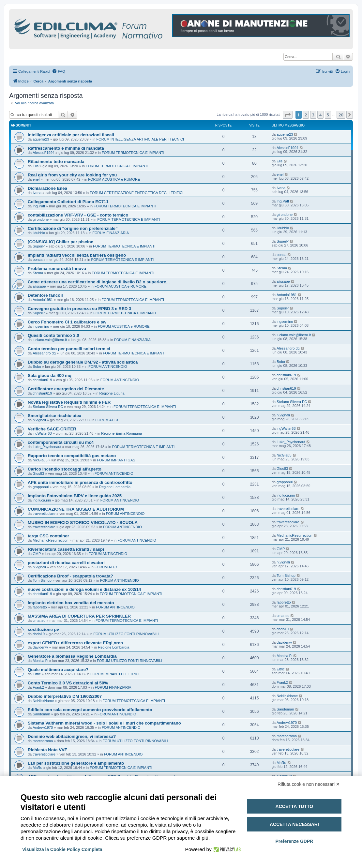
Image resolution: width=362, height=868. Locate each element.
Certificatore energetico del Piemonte (66, 389)
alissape (39, 286)
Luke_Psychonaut (47, 447)
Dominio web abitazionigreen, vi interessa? (72, 736)
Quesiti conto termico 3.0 (53, 335)
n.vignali (39, 420)
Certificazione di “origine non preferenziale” (73, 228)
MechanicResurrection (50, 540)
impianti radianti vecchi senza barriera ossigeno (77, 255)
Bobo (37, 367)
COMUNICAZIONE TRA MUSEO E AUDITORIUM (76, 509)
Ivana (37, 193)
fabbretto (40, 607)
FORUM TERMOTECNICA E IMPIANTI (133, 153)
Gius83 (38, 473)
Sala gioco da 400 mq (50, 375)
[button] (288, 115)
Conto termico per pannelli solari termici (69, 349)
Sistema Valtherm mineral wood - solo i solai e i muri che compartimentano (104, 723)
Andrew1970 (43, 727)
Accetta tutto (294, 806)
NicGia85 (40, 460)
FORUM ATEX (107, 420)
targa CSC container (48, 536)
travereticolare (44, 514)
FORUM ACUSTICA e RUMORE (114, 179)
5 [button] (328, 115)
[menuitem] (58, 71)
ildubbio (39, 233)
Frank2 (38, 687)
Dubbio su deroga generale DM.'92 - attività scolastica (83, 362)
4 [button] (320, 115)
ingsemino (41, 326)
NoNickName (43, 701)
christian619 (42, 380)
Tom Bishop (42, 580)
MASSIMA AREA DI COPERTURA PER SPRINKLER (79, 616)
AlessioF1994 (44, 153)
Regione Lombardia (115, 487)
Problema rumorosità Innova (57, 269)
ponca (38, 260)
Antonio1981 (43, 300)
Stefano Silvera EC (48, 407)
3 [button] (313, 115)
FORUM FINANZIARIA (111, 233)
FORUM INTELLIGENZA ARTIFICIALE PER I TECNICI (140, 139)
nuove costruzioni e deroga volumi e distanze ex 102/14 (84, 589)
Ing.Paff (39, 206)
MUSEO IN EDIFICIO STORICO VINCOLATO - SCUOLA (83, 523)
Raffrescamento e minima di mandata (66, 148)
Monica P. (40, 661)
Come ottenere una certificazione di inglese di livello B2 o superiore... (99, 282)
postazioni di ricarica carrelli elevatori (66, 563)
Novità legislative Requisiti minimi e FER (69, 402)
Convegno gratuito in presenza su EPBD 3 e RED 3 (79, 309)
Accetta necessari (294, 824)
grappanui (41, 487)
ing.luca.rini (42, 500)
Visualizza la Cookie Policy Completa (62, 849)
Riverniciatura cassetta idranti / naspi (66, 549)
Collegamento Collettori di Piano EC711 (68, 202)
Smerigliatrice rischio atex (54, 416)
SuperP (39, 246)
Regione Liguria (112, 393)
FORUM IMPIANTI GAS (116, 460)
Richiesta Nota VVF (47, 750)
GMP (37, 554)
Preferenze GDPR (294, 841)
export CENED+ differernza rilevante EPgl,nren (75, 643)
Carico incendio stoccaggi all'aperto (65, 469)
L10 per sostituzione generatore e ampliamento (76, 763)
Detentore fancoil (45, 295)
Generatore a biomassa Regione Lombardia (72, 656)
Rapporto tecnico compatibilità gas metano (72, 456)
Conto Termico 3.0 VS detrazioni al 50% (68, 683)
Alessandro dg (44, 353)
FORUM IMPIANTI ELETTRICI (115, 674)
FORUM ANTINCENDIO (108, 367)
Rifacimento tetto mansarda (56, 162)
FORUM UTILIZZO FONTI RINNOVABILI (126, 634)
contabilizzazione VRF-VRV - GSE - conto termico (78, 215)
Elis (36, 166)
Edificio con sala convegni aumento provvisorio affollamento (90, 710)
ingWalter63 (42, 433)
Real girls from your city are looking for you (72, 175)
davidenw (40, 647)
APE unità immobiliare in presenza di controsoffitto (80, 482)
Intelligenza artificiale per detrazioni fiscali (71, 135)
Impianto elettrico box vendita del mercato (71, 603)
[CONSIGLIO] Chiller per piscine (60, 242)
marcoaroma (43, 741)
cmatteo (39, 621)
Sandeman (41, 714)
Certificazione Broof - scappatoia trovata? (70, 576)
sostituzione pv (43, 629)
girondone (41, 219)
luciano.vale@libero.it (50, 340)
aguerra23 (41, 139)
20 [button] (341, 115)
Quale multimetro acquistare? (58, 670)
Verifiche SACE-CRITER (52, 429)
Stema (38, 273)
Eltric (37, 674)
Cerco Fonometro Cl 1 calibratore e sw (67, 322)
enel (36, 179)
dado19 (39, 634)
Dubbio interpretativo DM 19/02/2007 (65, 696)
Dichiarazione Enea (47, 188)
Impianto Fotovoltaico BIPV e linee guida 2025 (75, 496)
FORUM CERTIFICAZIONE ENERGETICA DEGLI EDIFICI (136, 193)
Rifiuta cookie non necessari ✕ (309, 784)
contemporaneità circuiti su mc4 (61, 442)
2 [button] (306, 115)
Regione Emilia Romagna (121, 433)
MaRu (37, 768)
